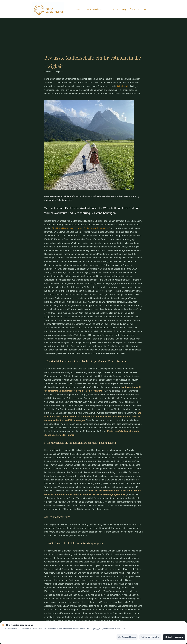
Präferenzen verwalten (150, 637)
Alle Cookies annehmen (174, 637)
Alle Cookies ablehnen (127, 637)
